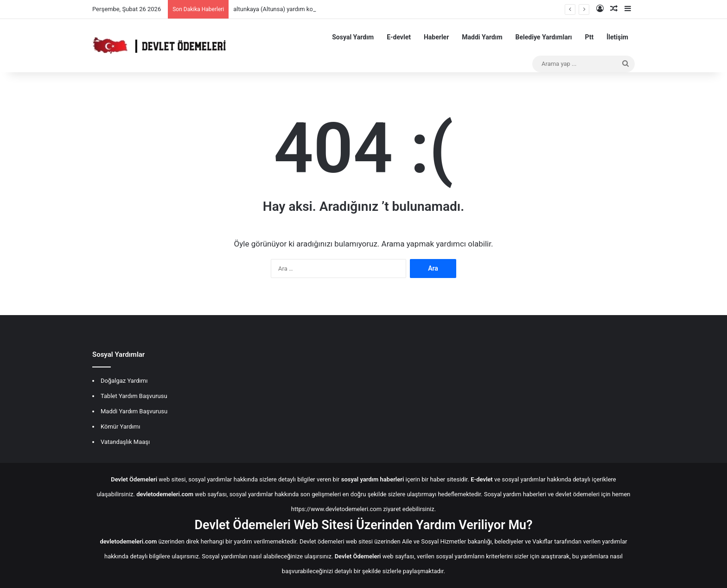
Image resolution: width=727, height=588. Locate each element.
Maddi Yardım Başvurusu (134, 411)
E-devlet (399, 37)
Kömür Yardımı (120, 427)
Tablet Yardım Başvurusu (134, 396)
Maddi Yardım (482, 37)
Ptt (590, 37)
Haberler (436, 37)
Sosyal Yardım (353, 37)
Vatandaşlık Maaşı (125, 442)
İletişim (617, 37)
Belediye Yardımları (544, 37)
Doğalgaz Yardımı (124, 381)
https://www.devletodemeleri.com (336, 509)
